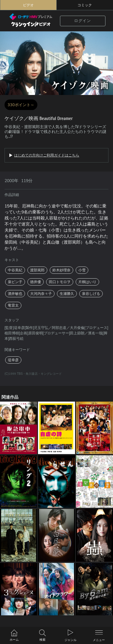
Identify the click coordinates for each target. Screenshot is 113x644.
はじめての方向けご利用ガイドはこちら (47, 155)
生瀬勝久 (67, 294)
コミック (85, 5)
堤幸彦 (13, 360)
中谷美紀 (15, 270)
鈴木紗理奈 (61, 270)
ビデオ (28, 5)
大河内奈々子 (41, 294)
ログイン (83, 21)
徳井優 (36, 282)
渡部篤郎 (37, 270)
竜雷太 (13, 305)
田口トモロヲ (60, 282)
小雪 (82, 270)
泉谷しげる (91, 294)
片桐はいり (87, 282)
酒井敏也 (15, 294)
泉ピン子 (15, 282)
